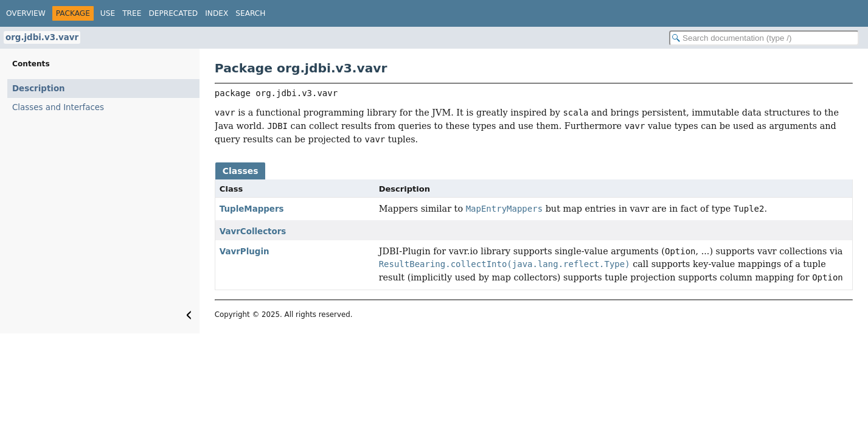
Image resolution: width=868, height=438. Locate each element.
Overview (26, 13)
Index (217, 13)
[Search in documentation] (764, 38)
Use (108, 13)
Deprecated (173, 13)
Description (39, 89)
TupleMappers (252, 209)
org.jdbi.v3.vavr (42, 37)
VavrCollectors (253, 231)
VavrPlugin (245, 252)
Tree (132, 13)
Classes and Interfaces (58, 107)
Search (250, 13)
